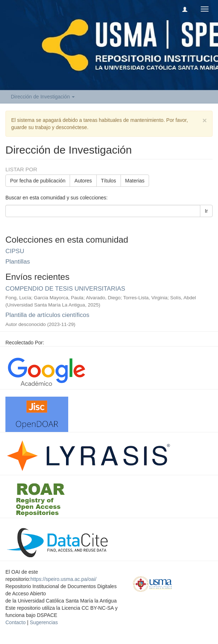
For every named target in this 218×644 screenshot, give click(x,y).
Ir (206, 211)
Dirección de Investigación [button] (43, 97)
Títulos (109, 181)
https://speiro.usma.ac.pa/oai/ (63, 579)
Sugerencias (44, 622)
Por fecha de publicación (38, 181)
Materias (135, 181)
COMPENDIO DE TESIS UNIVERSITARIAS (65, 289)
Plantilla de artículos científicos (47, 315)
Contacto (16, 622)
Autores (83, 181)
